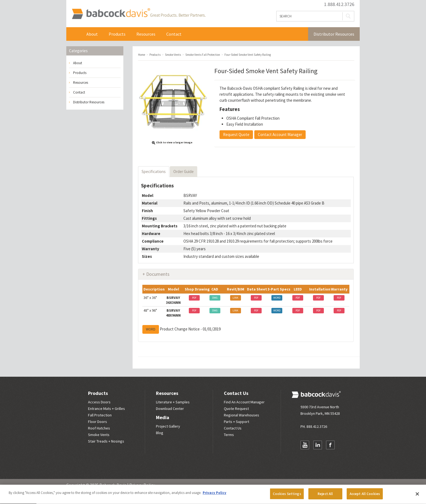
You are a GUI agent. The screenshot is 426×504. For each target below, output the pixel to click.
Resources (146, 34)
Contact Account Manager (280, 134)
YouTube (305, 445)
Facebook (330, 445)
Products (117, 34)
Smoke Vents (99, 435)
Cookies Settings (287, 496)
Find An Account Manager (244, 402)
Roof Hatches (99, 428)
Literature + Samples (173, 402)
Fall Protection (100, 415)
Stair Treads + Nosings (106, 441)
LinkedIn (318, 445)
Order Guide (184, 171)
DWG (215, 298)
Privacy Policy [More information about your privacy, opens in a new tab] (214, 495)
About (92, 34)
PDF (194, 298)
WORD (277, 298)
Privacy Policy (142, 485)
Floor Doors (98, 422)
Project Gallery (168, 426)
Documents (158, 274)
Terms (229, 435)
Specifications (154, 171)
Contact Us (236, 393)
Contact (174, 34)
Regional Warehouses (242, 415)
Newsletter (305, 456)
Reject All (325, 496)
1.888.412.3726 (339, 4)
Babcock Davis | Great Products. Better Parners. (139, 14)
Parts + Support (237, 422)
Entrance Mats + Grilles (106, 409)
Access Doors (99, 402)
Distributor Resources (334, 34)
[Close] (417, 496)
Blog (160, 433)
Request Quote (236, 134)
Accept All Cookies (365, 496)
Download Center (170, 409)
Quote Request (236, 409)
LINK (235, 298)
